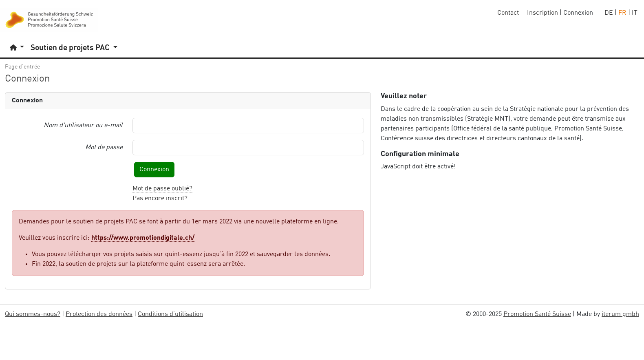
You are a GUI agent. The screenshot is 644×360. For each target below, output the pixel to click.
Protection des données (99, 314)
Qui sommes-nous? (33, 314)
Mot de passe (104, 148)
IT (635, 13)
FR (622, 13)
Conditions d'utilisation (170, 314)
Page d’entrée (22, 67)
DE (609, 13)
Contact (508, 13)
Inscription (543, 13)
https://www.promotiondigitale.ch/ (143, 238)
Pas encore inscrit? (160, 199)
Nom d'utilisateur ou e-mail (83, 126)
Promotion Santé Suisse (537, 314)
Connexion (154, 170)
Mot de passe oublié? (162, 189)
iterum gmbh (620, 314)
